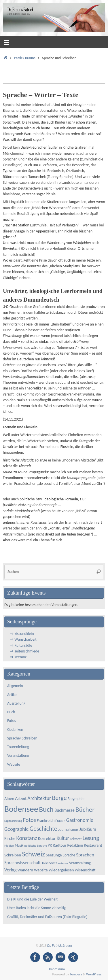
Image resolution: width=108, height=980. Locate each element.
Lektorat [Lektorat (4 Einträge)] (76, 839)
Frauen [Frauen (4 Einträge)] (60, 821)
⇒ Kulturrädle (21, 645)
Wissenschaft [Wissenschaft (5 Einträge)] (85, 870)
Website (14, 764)
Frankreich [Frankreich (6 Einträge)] (46, 820)
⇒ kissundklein (22, 634)
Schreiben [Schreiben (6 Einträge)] (13, 855)
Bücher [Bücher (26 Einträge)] (85, 809)
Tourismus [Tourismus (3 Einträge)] (62, 863)
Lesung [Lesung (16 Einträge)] (91, 838)
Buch (11, 712)
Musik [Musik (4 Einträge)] (19, 845)
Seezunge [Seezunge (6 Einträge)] (54, 855)
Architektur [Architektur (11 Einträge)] (39, 798)
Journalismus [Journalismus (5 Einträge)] (68, 829)
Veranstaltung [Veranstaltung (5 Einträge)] (80, 863)
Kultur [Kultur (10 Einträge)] (63, 838)
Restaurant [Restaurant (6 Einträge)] (93, 845)
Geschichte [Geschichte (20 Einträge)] (43, 829)
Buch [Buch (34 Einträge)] (46, 809)
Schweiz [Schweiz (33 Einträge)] (33, 854)
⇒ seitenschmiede (25, 651)
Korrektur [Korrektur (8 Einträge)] (47, 838)
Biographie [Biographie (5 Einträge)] (76, 799)
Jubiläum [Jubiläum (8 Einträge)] (88, 829)
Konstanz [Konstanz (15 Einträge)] (27, 838)
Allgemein (15, 686)
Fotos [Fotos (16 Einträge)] (30, 820)
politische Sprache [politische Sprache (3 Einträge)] (36, 846)
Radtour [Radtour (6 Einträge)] (59, 845)
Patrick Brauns (25, 58)
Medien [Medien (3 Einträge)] (9, 846)
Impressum (57, 969)
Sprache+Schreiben (22, 738)
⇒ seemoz (18, 657)
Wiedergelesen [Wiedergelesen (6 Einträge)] (61, 870)
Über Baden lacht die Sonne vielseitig (36, 908)
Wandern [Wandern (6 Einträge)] (25, 870)
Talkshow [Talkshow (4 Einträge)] (48, 863)
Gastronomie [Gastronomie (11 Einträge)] (80, 820)
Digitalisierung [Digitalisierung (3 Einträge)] (13, 821)
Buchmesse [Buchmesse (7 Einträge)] (65, 810)
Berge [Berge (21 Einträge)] (59, 798)
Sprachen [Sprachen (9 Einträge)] (85, 855)
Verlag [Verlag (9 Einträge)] (11, 870)
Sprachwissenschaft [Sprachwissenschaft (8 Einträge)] (22, 863)
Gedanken (15, 730)
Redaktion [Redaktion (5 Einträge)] (75, 845)
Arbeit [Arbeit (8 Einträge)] (21, 798)
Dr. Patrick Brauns (60, 945)
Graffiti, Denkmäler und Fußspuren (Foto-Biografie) (47, 917)
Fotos (12, 721)
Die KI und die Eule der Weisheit (33, 899)
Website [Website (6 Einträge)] (41, 870)
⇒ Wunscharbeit (23, 639)
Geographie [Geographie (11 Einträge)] (17, 829)
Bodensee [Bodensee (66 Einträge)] (21, 809)
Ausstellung (16, 703)
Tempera (76, 974)
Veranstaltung (18, 755)
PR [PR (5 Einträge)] (50, 845)
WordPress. (94, 974)
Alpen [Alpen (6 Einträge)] (9, 799)
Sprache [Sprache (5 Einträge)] (69, 855)
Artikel (12, 695)
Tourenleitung (18, 747)
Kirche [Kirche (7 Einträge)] (10, 839)
